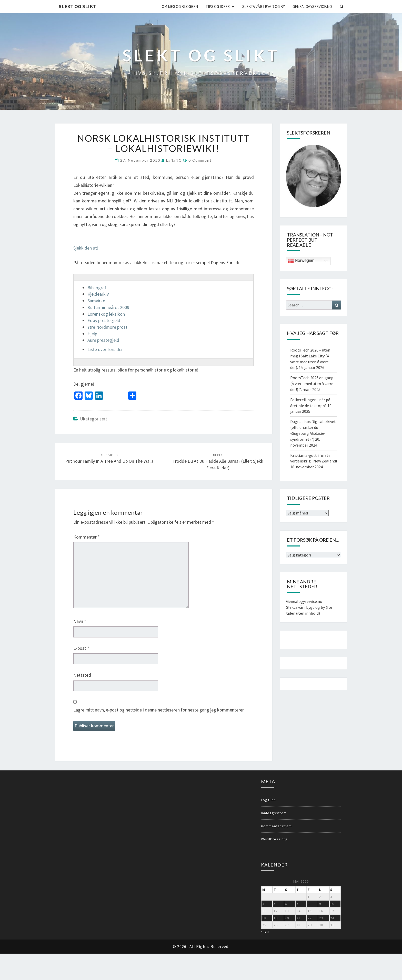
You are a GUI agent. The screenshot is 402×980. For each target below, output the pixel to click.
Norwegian (301, 261)
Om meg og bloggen (180, 7)
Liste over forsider (105, 349)
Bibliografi (97, 288)
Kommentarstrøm (276, 826)
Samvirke (96, 301)
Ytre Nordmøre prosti (108, 327)
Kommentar (87, 537)
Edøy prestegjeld (104, 320)
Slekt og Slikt (77, 6)
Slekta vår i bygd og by (264, 7)
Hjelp (92, 334)
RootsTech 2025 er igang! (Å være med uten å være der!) (312, 384)
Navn (80, 621)
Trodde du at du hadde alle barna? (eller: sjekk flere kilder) (218, 462)
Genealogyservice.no (312, 7)
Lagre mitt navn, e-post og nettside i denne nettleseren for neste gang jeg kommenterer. (159, 710)
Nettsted (82, 675)
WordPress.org (274, 839)
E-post (81, 648)
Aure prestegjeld (103, 340)
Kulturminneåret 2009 (108, 307)
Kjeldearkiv (98, 294)
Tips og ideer (218, 7)
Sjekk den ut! (86, 248)
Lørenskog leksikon (106, 314)
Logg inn (268, 800)
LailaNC (174, 160)
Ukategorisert (94, 419)
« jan (265, 931)
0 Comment (200, 160)
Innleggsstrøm (274, 813)
